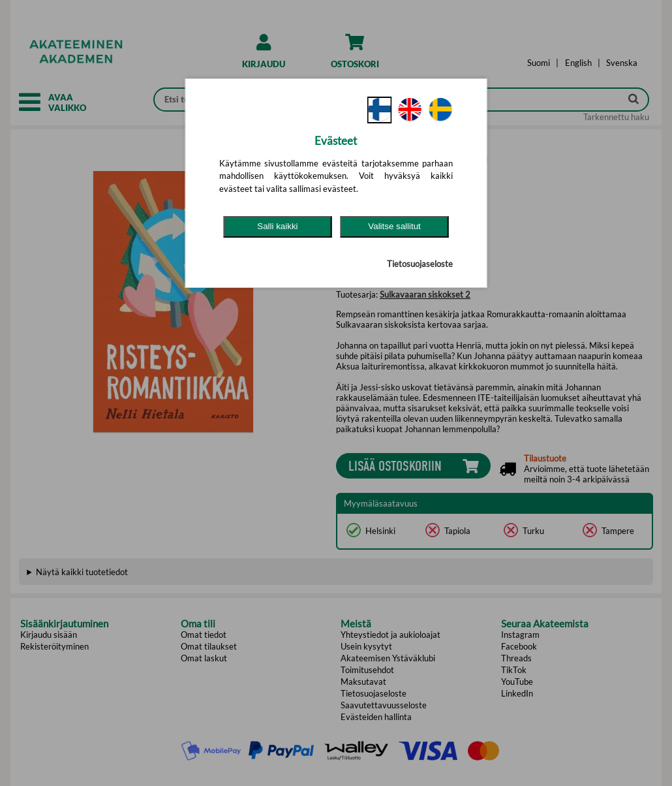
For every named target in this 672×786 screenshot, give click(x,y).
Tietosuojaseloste (420, 264)
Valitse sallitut (394, 226)
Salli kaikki (277, 226)
